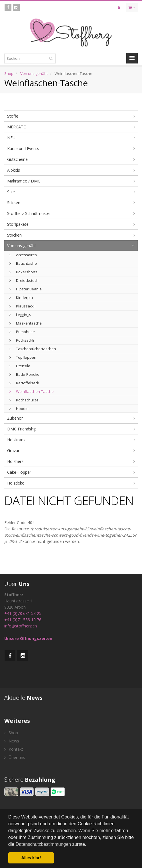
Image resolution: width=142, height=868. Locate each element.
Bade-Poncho (24, 374)
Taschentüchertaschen (33, 349)
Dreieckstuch (24, 280)
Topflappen (23, 357)
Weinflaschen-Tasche (32, 391)
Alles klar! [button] (31, 858)
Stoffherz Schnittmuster (29, 213)
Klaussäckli (22, 306)
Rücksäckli (22, 340)
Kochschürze (24, 400)
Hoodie (19, 409)
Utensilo (20, 366)
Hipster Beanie (26, 289)
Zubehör (15, 418)
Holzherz (15, 461)
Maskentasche (26, 323)
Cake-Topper (19, 472)
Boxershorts (23, 272)
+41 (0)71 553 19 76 (23, 620)
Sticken (14, 203)
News (12, 741)
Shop (9, 73)
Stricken (14, 235)
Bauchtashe (23, 263)
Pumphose (22, 332)
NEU (11, 138)
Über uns (15, 757)
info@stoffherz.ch (21, 626)
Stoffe (13, 116)
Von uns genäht (34, 73)
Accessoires (23, 255)
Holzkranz (16, 440)
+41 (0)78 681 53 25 (23, 613)
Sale (11, 192)
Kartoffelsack (24, 383)
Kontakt (14, 749)
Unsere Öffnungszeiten (28, 638)
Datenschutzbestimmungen (43, 844)
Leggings (20, 315)
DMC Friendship (22, 429)
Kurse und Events (23, 148)
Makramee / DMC (24, 181)
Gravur (13, 451)
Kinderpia (21, 297)
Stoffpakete (18, 224)
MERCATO (17, 127)
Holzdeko (16, 483)
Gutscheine (17, 159)
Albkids (14, 170)
